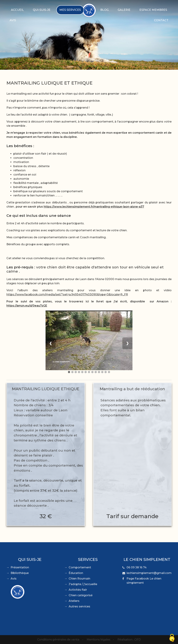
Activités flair (78, 590)
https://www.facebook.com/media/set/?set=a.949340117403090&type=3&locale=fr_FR (67, 294)
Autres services (79, 606)
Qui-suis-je (42, 10)
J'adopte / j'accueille (83, 584)
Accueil (17, 10)
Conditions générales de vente (58, 640)
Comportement (80, 567)
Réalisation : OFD (129, 640)
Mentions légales (98, 640)
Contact (161, 20)
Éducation (76, 573)
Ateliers (74, 601)
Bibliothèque (20, 573)
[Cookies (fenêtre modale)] (172, 638)
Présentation (20, 567)
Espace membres (153, 10)
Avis (13, 20)
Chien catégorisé (81, 595)
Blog (104, 10)
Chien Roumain (79, 579)
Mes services (70, 10)
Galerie (124, 10)
